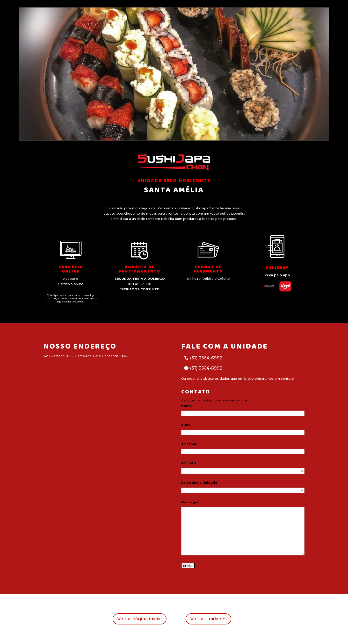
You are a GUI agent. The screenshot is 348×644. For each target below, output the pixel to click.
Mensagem (192, 502)
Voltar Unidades (208, 619)
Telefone (190, 444)
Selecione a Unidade (200, 483)
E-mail (188, 425)
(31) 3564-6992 (206, 358)
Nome (188, 406)
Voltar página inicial (140, 619)
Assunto (190, 463)
